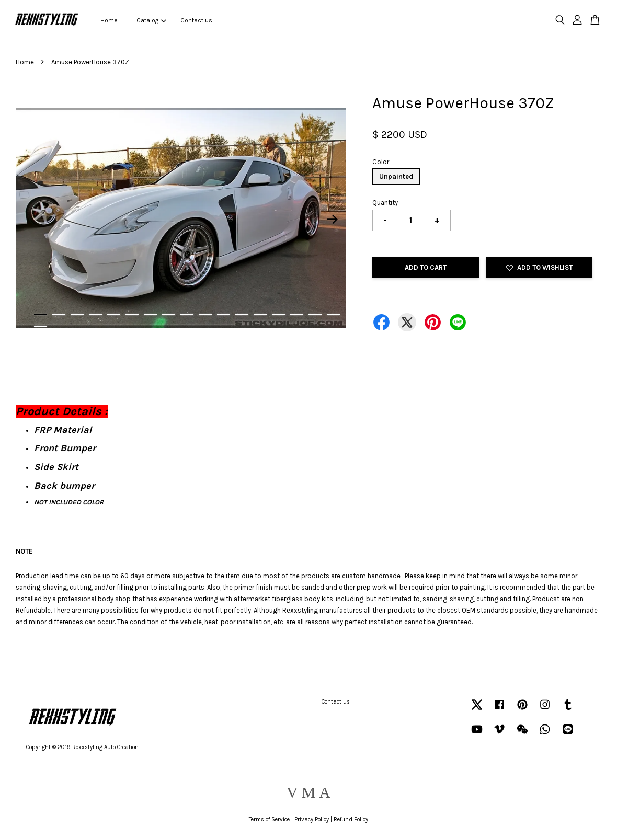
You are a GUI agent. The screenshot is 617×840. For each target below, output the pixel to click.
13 (260, 315)
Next (332, 220)
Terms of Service (269, 819)
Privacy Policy (312, 819)
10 (205, 315)
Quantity (385, 203)
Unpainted (396, 176)
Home (109, 20)
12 (242, 315)
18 (41, 326)
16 (315, 315)
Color (381, 162)
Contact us (196, 20)
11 (224, 315)
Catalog (151, 20)
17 (333, 315)
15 (297, 315)
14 (278, 315)
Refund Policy (351, 819)
